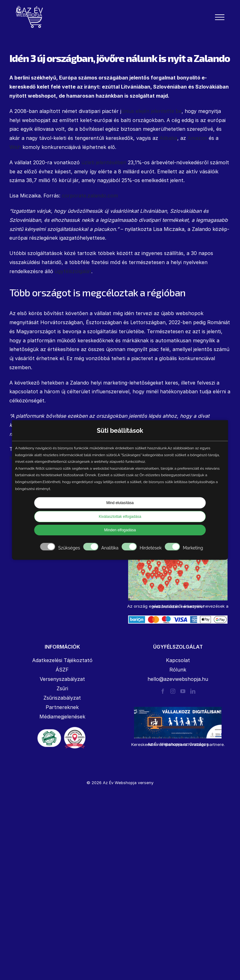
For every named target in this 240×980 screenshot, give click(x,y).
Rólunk (178, 670)
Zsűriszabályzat (62, 698)
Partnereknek (62, 707)
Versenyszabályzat (62, 679)
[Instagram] (173, 691)
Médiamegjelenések (62, 717)
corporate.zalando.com (90, 196)
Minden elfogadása (120, 530)
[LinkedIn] (193, 691)
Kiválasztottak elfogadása (120, 517)
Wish (15, 147)
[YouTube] (183, 691)
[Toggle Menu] (220, 17)
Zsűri (62, 688)
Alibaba (168, 138)
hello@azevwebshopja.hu (178, 679)
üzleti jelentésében (104, 162)
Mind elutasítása (120, 503)
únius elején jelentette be (151, 111)
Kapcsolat (178, 660)
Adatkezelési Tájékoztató (62, 660)
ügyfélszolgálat (73, 271)
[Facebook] (163, 691)
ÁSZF (62, 670)
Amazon (197, 138)
